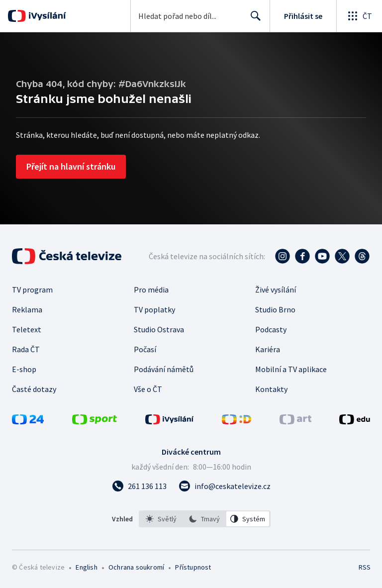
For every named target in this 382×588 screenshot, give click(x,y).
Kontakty (271, 389)
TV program (32, 290)
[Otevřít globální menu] (359, 16)
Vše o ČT (148, 389)
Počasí (145, 349)
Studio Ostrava (159, 329)
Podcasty (271, 329)
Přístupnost (193, 567)
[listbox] (205, 519)
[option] (161, 519)
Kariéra (268, 349)
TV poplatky (154, 309)
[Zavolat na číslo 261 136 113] (139, 486)
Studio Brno (275, 309)
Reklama (27, 309)
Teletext (27, 329)
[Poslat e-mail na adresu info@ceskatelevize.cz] (225, 486)
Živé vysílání (276, 290)
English (86, 567)
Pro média (151, 290)
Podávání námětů (164, 369)
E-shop (24, 369)
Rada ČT (26, 349)
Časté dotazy (34, 389)
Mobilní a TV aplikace (291, 369)
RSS (364, 567)
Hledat (253, 20)
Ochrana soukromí (136, 567)
